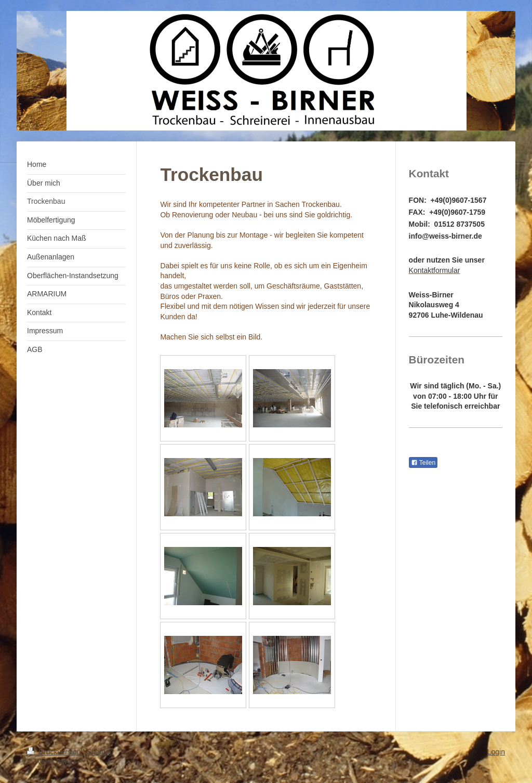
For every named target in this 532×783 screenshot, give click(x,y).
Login (496, 752)
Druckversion (55, 752)
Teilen (423, 463)
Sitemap (100, 752)
